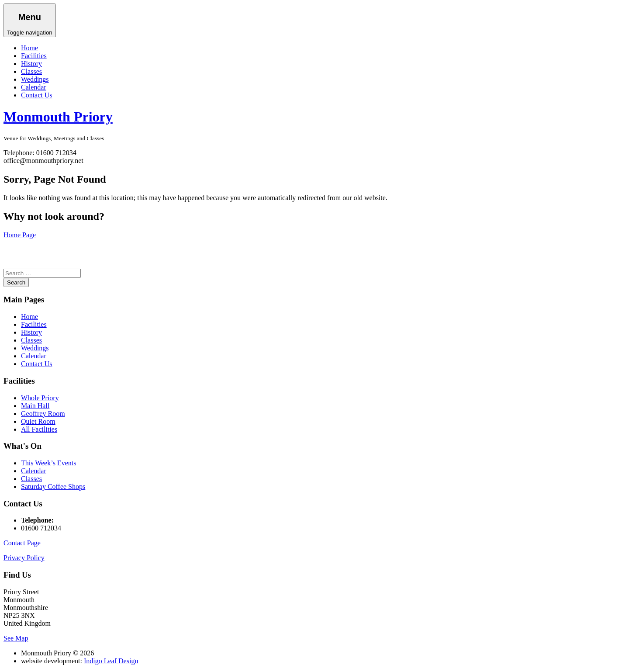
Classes (31, 71)
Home (29, 48)
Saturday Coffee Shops (53, 487)
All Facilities (39, 429)
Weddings (35, 79)
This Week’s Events (48, 463)
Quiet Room (38, 421)
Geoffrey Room (43, 414)
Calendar (34, 87)
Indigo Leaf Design (111, 661)
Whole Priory (40, 398)
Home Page (20, 235)
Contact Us (37, 95)
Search (16, 282)
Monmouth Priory (58, 117)
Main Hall (35, 406)
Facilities (34, 56)
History (31, 64)
